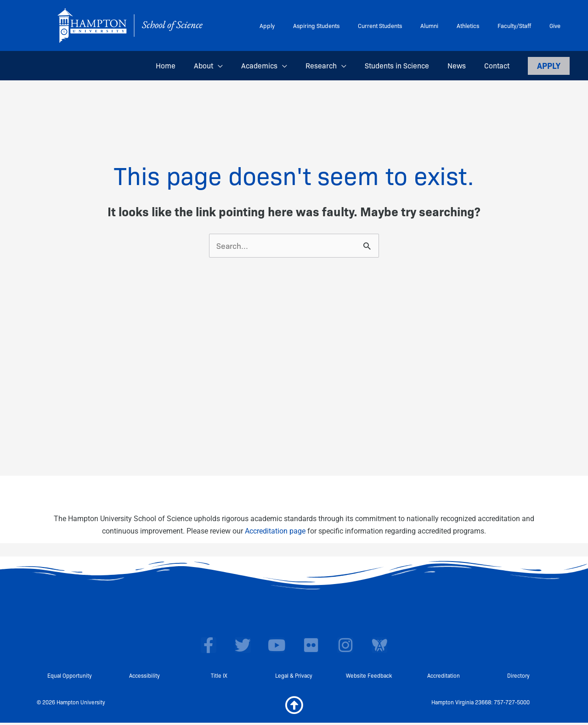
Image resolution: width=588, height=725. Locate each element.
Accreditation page (275, 531)
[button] (238, 66)
